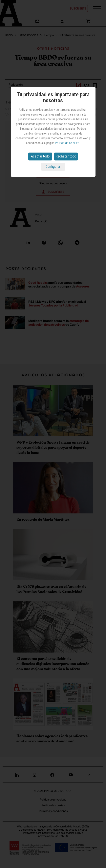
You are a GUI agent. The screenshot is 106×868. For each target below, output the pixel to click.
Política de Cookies (67, 143)
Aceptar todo (40, 156)
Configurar (53, 166)
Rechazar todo (66, 156)
